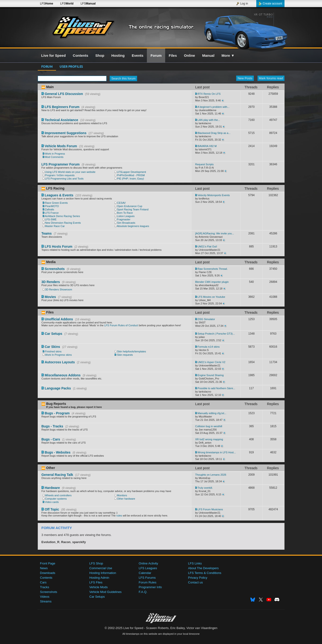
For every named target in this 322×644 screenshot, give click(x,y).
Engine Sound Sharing (211, 375)
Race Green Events (56, 203)
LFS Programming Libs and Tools (64, 179)
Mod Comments (54, 157)
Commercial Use (101, 568)
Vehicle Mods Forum (61, 146)
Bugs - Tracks (52, 426)
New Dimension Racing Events (63, 223)
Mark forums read (271, 78)
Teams (47, 233)
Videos (45, 597)
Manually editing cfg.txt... (212, 413)
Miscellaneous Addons (63, 375)
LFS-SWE (51, 219)
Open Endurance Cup (130, 206)
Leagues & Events (59, 195)
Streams (46, 601)
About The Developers (203, 568)
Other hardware (126, 499)
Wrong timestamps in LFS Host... (217, 452)
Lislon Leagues (126, 216)
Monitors (122, 495)
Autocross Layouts (60, 362)
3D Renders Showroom (59, 289)
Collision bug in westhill (209, 426)
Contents (46, 578)
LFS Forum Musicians (210, 509)
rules (119, 516)
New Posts (245, 78)
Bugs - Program (57, 413)
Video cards (52, 502)
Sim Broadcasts (126, 223)
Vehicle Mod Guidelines (106, 592)
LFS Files (96, 582)
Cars (43, 582)
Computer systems (56, 499)
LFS (47, 4)
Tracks (45, 587)
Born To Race (125, 213)
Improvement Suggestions (65, 133)
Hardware (52, 488)
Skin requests (125, 355)
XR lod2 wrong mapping (209, 439)
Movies (50, 297)
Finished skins (53, 351)
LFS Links (195, 563)
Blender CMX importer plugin (212, 282)
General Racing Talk (57, 475)
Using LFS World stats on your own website (70, 172)
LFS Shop (96, 563)
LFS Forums (147, 578)
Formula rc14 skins (209, 347)
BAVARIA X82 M (207, 146)
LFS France (52, 213)
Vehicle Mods (99, 587)
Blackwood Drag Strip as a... (214, 133)
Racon (66, 542)
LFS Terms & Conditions (205, 573)
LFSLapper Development (131, 172)
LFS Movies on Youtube (211, 297)
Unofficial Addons (59, 319)
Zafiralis (50, 209)
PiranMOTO (52, 206)
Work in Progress (55, 154)
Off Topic (52, 509)
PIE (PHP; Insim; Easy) (131, 179)
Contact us (196, 582)
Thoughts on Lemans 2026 (211, 475)
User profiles (71, 66)
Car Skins (52, 347)
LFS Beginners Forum (62, 107)
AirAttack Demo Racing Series (62, 216)
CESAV (121, 203)
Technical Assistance (61, 120)
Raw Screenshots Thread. (213, 269)
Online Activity (149, 563)
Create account (270, 4)
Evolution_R (51, 542)
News (44, 568)
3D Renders (51, 282)
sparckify (79, 542)
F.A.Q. (143, 592)
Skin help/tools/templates (131, 351)
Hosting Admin (99, 578)
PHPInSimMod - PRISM (131, 175)
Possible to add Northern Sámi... (216, 388)
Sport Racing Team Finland (133, 209)
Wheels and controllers (58, 495)
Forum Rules (148, 582)
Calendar (145, 573)
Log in (242, 4)
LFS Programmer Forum (61, 164)
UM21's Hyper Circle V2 (212, 362)
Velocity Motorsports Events (214, 195)
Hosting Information (103, 573)
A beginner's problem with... (213, 107)
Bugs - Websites (58, 452)
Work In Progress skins (58, 355)
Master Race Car (55, 226)
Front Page (48, 563)
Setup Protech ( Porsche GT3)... (216, 334)
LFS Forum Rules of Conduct (121, 325)
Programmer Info (150, 587)
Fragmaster (124, 219)
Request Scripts (205, 164)
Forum (47, 66)
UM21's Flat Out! (207, 246)
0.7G (111, 34)
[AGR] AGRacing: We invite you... (215, 233)
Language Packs (58, 388)
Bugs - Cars (51, 439)
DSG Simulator (206, 319)
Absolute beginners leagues (133, 226)
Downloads (48, 573)
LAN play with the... (209, 120)
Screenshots (55, 269)
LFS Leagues (148, 568)
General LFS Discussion (64, 94)
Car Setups (53, 334)
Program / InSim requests (60, 175)
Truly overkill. (205, 488)
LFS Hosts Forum (58, 246)
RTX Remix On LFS (209, 94)
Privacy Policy (198, 578)
